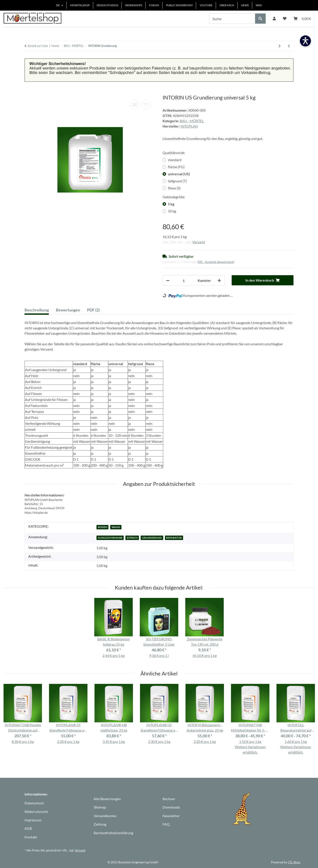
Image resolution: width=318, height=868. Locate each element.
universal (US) (179, 174)
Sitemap (100, 807)
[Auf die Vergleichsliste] (135, 105)
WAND (116, 527)
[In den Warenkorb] (28, 92)
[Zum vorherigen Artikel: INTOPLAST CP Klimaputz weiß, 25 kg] (289, 46)
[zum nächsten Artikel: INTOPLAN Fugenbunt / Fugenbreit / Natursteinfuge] (280, 46)
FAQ (166, 824)
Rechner (169, 799)
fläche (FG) (176, 167)
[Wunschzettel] (285, 19)
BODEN (103, 527)
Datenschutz (34, 803)
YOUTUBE (206, 5)
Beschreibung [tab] (37, 310)
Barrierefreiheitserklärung (113, 833)
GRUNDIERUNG (152, 538)
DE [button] (58, 5)
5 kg (171, 204)
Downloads (171, 807)
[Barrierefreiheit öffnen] (305, 41)
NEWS (245, 5)
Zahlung (100, 824)
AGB (28, 828)
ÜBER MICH (227, 5)
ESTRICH (132, 538)
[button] (274, 19)
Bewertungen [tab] (68, 310)
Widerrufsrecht (36, 812)
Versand (199, 242)
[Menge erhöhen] (219, 280)
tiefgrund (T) (177, 181)
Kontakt (31, 837)
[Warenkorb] (302, 19)
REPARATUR (174, 538)
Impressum (33, 820)
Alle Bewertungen (107, 799)
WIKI (259, 5)
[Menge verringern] (168, 280)
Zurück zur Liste (38, 46)
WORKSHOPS (134, 5)
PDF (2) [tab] (93, 310)
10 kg (172, 211)
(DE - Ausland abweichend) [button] (216, 262)
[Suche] (232, 19)
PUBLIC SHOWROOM (179, 5)
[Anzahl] (184, 280)
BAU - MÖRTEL (192, 121)
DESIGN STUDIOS (107, 5)
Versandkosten (105, 816)
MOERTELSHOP (80, 5)
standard (175, 160)
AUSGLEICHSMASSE (110, 538)
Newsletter (171, 816)
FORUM (154, 5)
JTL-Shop (294, 862)
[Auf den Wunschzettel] (146, 105)
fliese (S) (174, 188)
